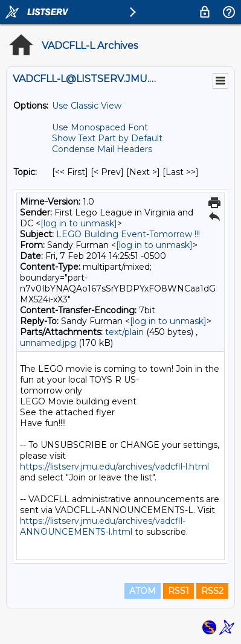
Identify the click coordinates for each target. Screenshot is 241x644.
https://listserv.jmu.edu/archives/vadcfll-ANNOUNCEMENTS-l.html (103, 526)
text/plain (124, 332)
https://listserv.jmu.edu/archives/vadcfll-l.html (114, 467)
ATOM (143, 591)
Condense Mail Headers (102, 149)
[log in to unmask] (79, 223)
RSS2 (212, 591)
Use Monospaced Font (100, 127)
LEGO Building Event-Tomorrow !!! (128, 234)
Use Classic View (87, 106)
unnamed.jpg (48, 343)
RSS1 (178, 591)
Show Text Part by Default (107, 138)
